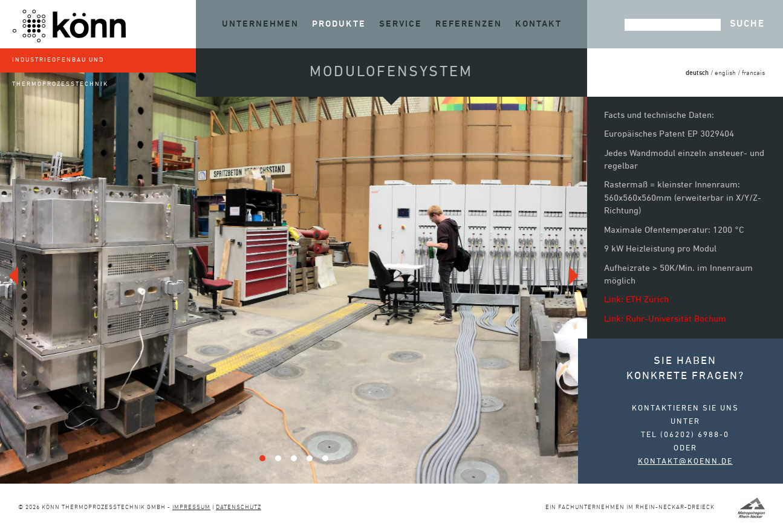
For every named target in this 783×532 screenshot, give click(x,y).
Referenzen (469, 24)
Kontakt (538, 24)
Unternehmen (260, 24)
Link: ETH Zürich (636, 300)
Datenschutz (239, 508)
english (725, 73)
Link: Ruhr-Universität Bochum (665, 319)
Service (401, 24)
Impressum (191, 508)
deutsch (697, 73)
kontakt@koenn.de (685, 462)
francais (753, 73)
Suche (747, 24)
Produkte (339, 24)
